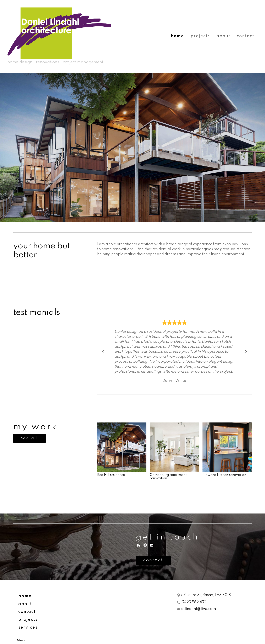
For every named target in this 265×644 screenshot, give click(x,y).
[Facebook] (145, 545)
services (28, 628)
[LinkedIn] (152, 545)
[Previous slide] (103, 352)
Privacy (21, 640)
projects (200, 36)
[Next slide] (246, 352)
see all (29, 438)
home (177, 36)
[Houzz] (139, 545)
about (223, 36)
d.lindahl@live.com (199, 609)
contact (245, 36)
